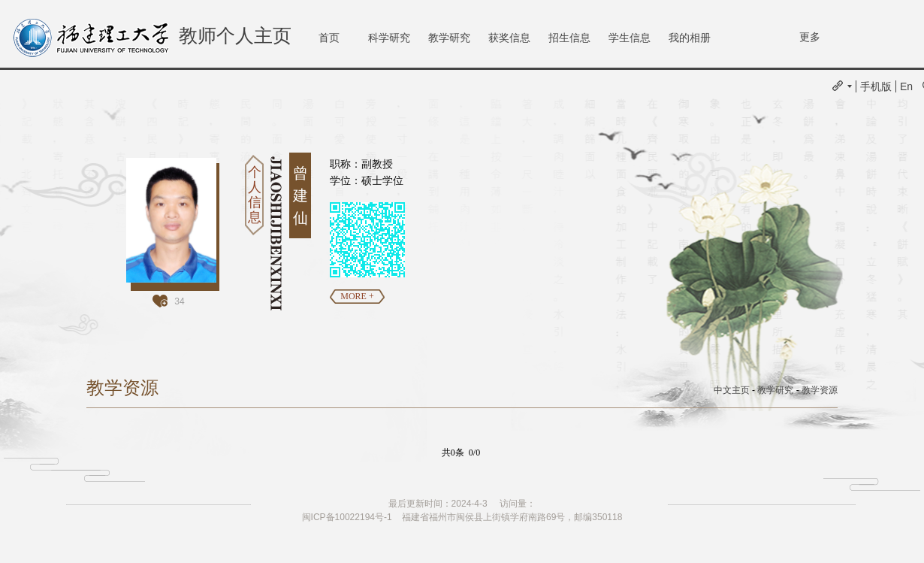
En (906, 86)
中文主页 (732, 390)
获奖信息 (509, 38)
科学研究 (389, 38)
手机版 (876, 86)
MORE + (357, 296)
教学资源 (820, 390)
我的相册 (690, 38)
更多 (810, 37)
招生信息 (569, 38)
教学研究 (449, 38)
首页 (329, 38)
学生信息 (630, 38)
